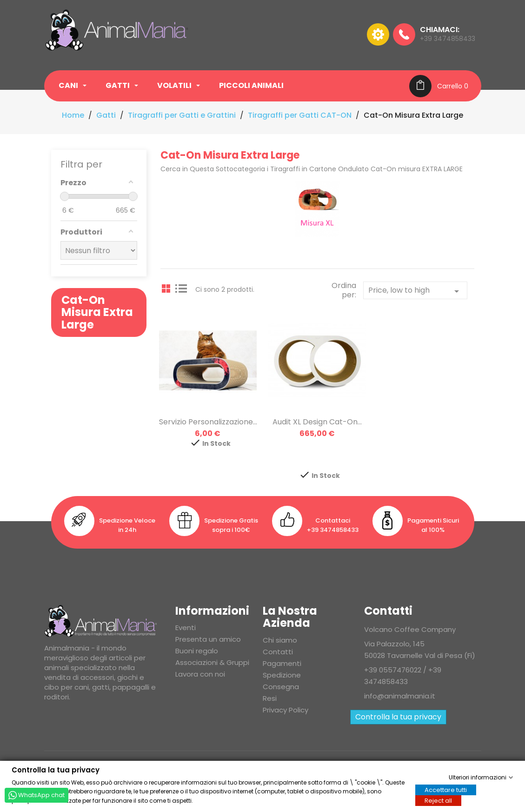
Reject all (438, 800)
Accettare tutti (446, 789)
